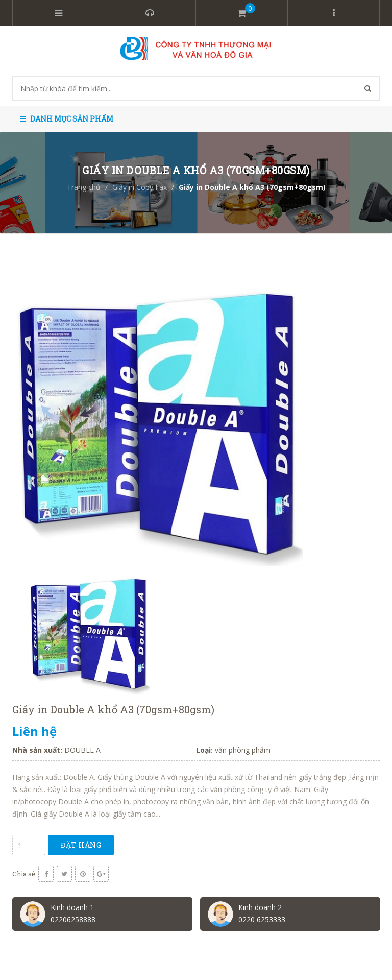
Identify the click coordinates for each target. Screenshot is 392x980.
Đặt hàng (81, 845)
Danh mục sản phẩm (67, 119)
